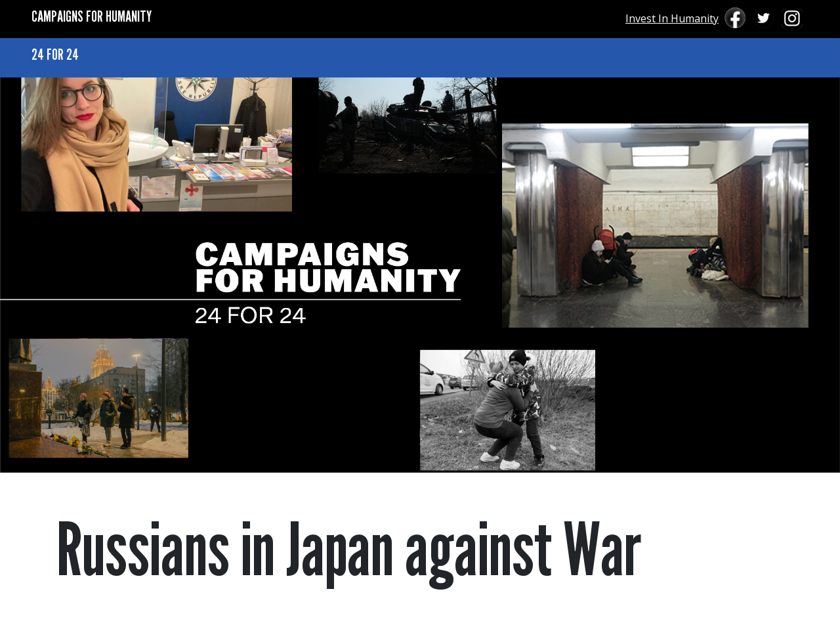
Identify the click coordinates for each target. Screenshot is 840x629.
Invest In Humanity (672, 18)
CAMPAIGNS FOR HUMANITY (92, 16)
